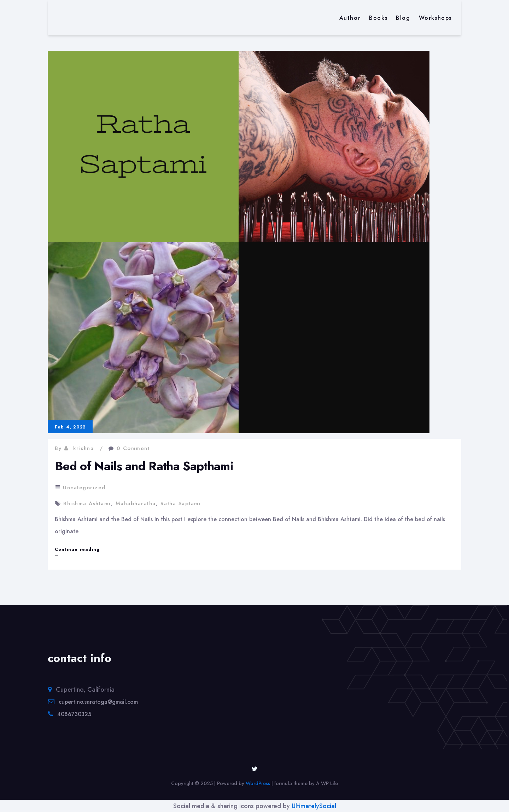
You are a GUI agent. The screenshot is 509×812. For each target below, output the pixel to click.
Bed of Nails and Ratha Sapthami (144, 466)
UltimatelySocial (314, 806)
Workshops (435, 18)
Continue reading (77, 549)
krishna (84, 448)
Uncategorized (84, 488)
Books (378, 18)
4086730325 (74, 714)
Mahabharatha (136, 503)
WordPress (258, 783)
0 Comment (133, 448)
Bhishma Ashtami (87, 503)
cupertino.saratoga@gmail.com (98, 702)
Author (350, 18)
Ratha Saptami (181, 503)
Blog (403, 18)
